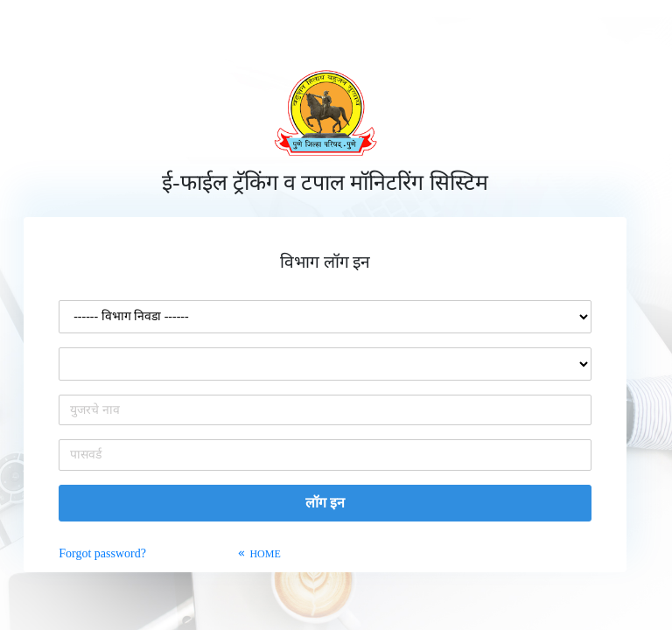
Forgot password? (104, 553)
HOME (258, 554)
